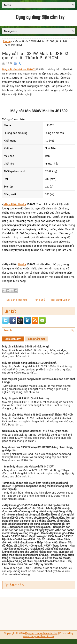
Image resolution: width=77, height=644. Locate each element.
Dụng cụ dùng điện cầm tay (40, 17)
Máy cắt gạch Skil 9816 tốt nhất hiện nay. (26, 398)
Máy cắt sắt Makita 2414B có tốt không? (26, 347)
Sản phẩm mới (36, 339)
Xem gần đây (13, 339)
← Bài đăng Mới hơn (15, 300)
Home (7, 41)
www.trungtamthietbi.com (38, 636)
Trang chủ (39, 300)
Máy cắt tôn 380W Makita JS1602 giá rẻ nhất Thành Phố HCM (35, 55)
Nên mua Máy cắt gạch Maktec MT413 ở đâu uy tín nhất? (35, 431)
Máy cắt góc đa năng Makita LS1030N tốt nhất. (29, 363)
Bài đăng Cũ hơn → (63, 300)
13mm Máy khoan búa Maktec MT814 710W (28, 467)
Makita (22, 264)
